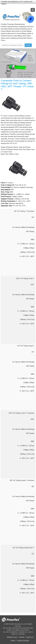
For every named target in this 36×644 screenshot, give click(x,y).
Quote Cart (30, 637)
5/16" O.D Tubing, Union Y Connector (21, 413)
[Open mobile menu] (33, 10)
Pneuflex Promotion (23, 641)
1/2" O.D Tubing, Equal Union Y (23, 548)
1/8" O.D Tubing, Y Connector (24, 211)
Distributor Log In (12, 637)
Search (28, 45)
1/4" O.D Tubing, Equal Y (26, 346)
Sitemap (22, 637)
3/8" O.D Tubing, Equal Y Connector (22, 480)
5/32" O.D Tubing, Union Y (25, 278)
